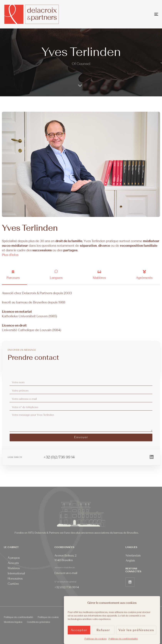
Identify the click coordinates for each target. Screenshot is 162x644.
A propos (14, 558)
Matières (14, 568)
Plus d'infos (10, 255)
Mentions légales (13, 622)
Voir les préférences (136, 631)
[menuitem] (133, 556)
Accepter (79, 631)
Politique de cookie (48, 617)
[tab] (15, 275)
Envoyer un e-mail (66, 573)
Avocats (13, 563)
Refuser (103, 631)
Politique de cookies (96, 640)
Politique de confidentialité (123, 640)
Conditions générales (38, 622)
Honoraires (15, 579)
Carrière (13, 584)
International (16, 573)
